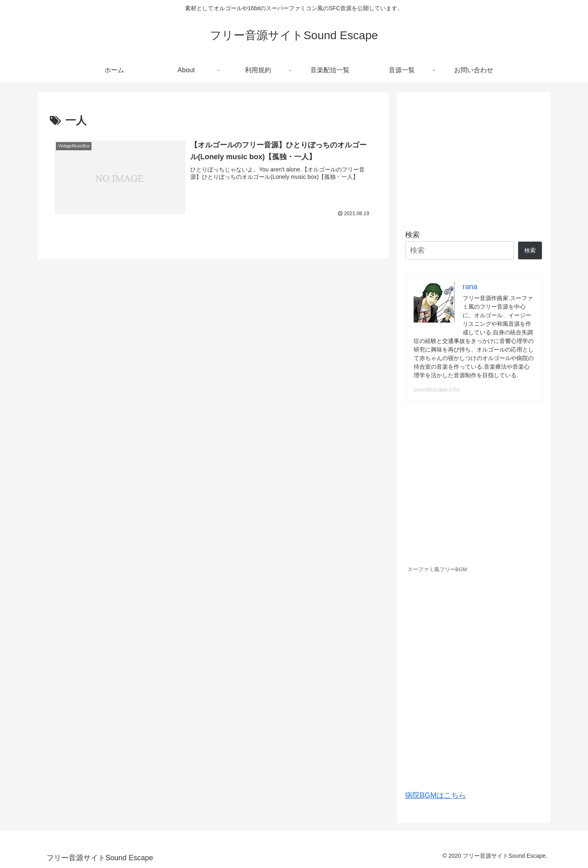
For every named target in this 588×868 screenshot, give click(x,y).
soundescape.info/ (437, 389)
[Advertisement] (474, 158)
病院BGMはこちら (435, 795)
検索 (412, 235)
